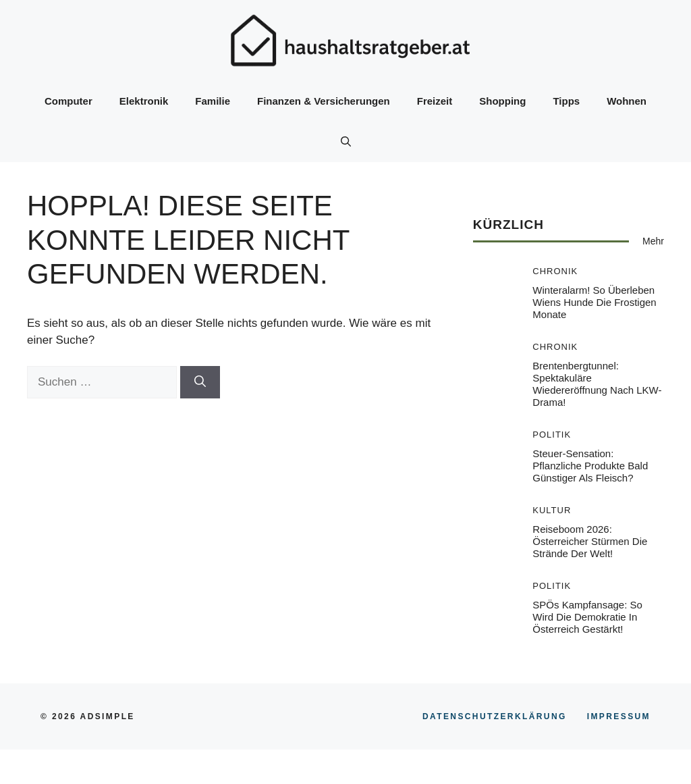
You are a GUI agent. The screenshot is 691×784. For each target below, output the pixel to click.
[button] (346, 142)
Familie (213, 101)
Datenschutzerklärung (495, 716)
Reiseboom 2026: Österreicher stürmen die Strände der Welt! (590, 541)
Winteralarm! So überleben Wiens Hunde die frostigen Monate (594, 302)
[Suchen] (200, 382)
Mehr (653, 241)
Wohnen (627, 101)
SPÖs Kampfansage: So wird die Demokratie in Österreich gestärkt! (587, 617)
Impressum (619, 716)
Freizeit (435, 101)
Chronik (555, 271)
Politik (552, 435)
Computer (68, 101)
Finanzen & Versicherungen (324, 101)
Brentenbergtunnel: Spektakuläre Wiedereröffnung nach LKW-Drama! (597, 384)
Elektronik (144, 101)
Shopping (502, 101)
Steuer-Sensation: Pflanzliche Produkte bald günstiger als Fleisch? (590, 466)
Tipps (566, 101)
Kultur (552, 510)
